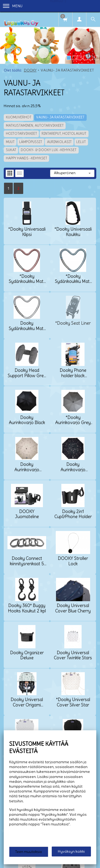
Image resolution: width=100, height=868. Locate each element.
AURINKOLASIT (59, 142)
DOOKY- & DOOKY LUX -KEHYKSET (49, 150)
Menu (13, 6)
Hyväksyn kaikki (71, 851)
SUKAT (11, 150)
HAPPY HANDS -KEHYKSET (27, 158)
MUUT (10, 142)
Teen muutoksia (29, 852)
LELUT (81, 142)
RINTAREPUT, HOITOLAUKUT (64, 134)
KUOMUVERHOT (19, 117)
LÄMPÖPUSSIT (31, 142)
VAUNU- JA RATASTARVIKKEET (60, 117)
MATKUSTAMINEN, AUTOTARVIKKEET (35, 126)
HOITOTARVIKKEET (21, 134)
